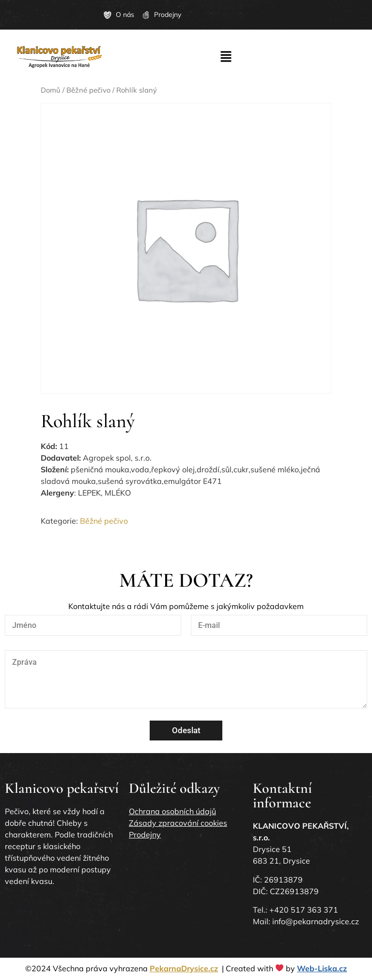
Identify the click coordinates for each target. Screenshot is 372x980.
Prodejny (145, 835)
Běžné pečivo (88, 90)
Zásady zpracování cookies (178, 823)
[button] (226, 57)
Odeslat (186, 730)
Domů (51, 90)
